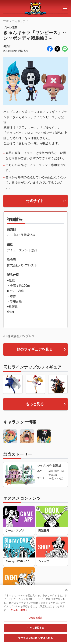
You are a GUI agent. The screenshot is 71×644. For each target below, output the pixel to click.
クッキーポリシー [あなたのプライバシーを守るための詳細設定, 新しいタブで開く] (20, 612)
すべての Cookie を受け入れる (35, 640)
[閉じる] (66, 592)
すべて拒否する (36, 630)
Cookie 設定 (35, 619)
